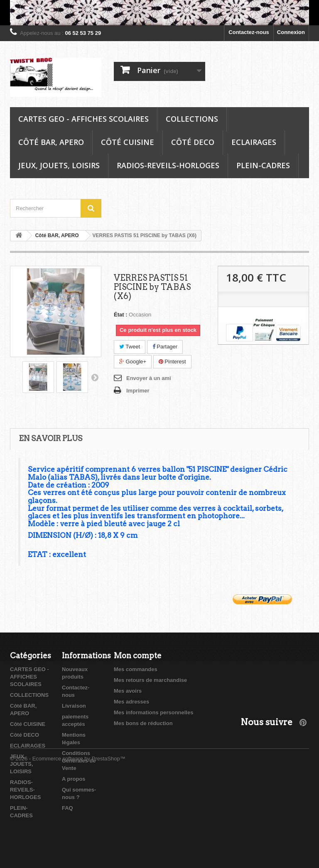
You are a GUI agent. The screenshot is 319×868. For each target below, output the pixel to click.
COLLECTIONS (192, 119)
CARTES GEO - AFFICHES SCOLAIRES (83, 119)
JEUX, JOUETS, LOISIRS (59, 165)
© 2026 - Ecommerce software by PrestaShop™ (68, 845)
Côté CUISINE (128, 142)
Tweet (130, 347)
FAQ (67, 808)
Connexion (291, 32)
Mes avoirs (128, 691)
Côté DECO (193, 142)
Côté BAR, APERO (51, 142)
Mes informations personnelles (153, 712)
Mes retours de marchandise (150, 680)
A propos (74, 779)
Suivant (95, 377)
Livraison (74, 706)
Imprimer (138, 391)
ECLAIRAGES (254, 142)
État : (121, 315)
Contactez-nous (249, 32)
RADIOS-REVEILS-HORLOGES (168, 165)
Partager (165, 347)
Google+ (133, 362)
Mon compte (138, 656)
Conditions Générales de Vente (79, 761)
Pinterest (172, 362)
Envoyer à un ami (149, 378)
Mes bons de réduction (143, 723)
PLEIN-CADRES (263, 165)
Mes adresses (131, 702)
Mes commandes (136, 669)
